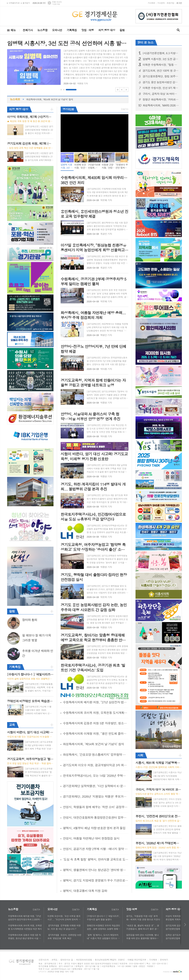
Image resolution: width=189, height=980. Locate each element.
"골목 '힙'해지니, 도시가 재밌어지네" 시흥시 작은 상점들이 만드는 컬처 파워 (103, 937)
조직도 (54, 960)
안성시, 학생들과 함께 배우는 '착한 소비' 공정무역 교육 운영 (96, 807)
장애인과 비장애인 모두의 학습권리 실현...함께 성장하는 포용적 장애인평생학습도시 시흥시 (103, 927)
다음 (185, 925)
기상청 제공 (56, 4)
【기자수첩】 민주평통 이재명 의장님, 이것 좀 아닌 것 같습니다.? (64, 927)
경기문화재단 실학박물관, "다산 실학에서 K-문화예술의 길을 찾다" (96, 786)
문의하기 (164, 960)
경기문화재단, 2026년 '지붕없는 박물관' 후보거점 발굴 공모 (96, 796)
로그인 (179, 3)
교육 (12, 725)
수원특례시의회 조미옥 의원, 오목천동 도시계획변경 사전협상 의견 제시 (96, 713)
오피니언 (57, 30)
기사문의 (161, 3)
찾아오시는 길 (67, 960)
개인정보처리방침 (84, 960)
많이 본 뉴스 (145, 42)
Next (126, 90)
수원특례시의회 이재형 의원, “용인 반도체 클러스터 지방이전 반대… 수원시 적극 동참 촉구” (96, 733)
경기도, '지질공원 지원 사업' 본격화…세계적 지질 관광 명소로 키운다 (143, 918)
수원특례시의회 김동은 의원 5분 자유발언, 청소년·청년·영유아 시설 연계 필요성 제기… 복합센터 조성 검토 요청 (96, 723)
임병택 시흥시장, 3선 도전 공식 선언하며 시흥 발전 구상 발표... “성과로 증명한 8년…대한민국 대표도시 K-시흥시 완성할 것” (161, 59)
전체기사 (28, 30)
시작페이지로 (14, 3)
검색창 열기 (178, 30)
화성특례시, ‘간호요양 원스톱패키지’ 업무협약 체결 (96, 755)
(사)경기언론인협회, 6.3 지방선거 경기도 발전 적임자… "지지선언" (161, 53)
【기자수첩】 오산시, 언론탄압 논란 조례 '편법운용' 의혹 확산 (64, 937)
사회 (140, 755)
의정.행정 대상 (107, 30)
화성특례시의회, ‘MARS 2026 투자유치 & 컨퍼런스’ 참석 (161, 105)
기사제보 (151, 3)
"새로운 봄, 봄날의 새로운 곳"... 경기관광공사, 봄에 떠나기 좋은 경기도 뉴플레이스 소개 (143, 927)
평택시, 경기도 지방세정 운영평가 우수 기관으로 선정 (96, 880)
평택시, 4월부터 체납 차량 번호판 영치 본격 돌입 (94, 828)
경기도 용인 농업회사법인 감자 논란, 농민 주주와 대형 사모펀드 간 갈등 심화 (161, 82)
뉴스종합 (42, 30)
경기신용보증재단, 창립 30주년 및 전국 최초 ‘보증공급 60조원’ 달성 (161, 76)
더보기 (36, 910)
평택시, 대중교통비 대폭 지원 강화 (85, 891)
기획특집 (72, 30)
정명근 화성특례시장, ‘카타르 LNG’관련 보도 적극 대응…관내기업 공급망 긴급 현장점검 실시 (161, 99)
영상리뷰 (68, 109)
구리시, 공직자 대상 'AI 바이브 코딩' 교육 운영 (161, 94)
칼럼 (122, 30)
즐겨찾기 (26, 3)
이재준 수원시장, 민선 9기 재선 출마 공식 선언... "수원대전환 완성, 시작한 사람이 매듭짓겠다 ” (161, 88)
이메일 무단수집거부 (137, 960)
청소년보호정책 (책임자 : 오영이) (110, 960)
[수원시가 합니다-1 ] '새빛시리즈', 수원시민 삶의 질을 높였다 (103, 918)
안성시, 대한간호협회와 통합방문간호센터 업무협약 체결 (96, 817)
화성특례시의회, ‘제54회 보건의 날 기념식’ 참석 (50, 99)
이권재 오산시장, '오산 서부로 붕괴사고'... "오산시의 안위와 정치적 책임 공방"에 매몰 (64, 918)
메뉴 (13, 30)
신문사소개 (44, 960)
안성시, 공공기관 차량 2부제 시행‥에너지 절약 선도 (96, 849)
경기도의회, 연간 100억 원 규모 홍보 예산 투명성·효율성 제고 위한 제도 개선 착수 (161, 71)
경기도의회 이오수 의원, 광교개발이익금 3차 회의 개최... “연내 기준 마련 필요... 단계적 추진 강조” (96, 765)
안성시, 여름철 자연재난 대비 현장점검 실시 (91, 838)
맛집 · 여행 (88, 30)
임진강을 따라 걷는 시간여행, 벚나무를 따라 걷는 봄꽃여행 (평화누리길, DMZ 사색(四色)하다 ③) (142, 937)
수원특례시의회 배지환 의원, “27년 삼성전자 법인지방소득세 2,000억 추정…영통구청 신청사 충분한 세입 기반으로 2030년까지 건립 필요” (96, 702)
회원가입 (171, 3)
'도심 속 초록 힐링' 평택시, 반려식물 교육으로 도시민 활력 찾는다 (96, 859)
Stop (118, 90)
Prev (122, 90)
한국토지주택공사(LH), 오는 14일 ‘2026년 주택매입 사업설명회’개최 (96, 776)
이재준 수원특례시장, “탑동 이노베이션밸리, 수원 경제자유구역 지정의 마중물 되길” (161, 65)
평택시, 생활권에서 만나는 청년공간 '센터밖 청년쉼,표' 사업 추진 (96, 870)
